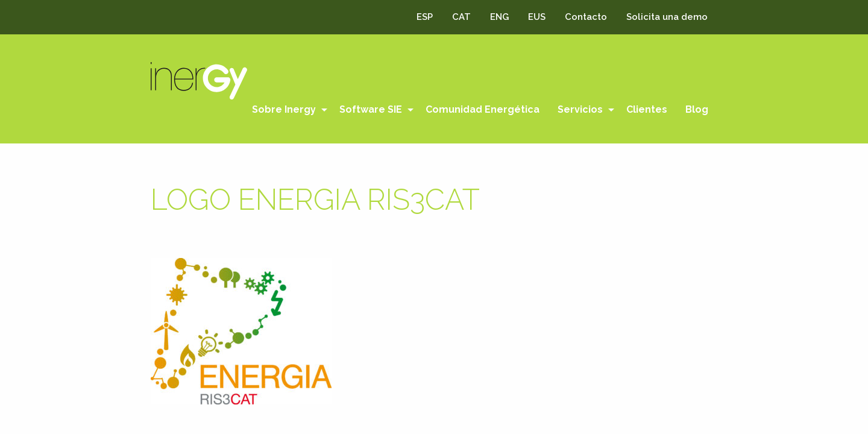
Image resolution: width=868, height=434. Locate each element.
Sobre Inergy (284, 109)
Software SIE (371, 109)
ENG (499, 17)
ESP (425, 17)
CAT (461, 17)
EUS (537, 17)
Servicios (580, 109)
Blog (697, 109)
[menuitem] (287, 110)
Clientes (647, 109)
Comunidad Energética (483, 109)
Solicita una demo (667, 17)
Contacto (586, 17)
